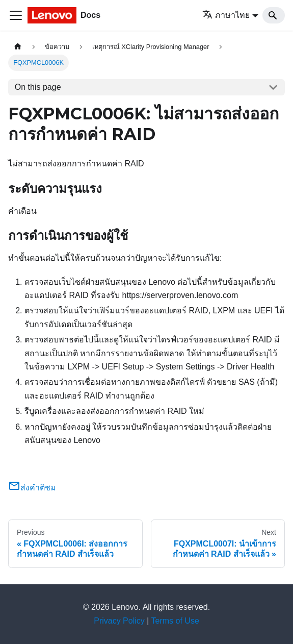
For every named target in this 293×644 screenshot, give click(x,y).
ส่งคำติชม (32, 488)
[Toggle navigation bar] (16, 15)
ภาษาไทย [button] (226, 15)
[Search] (274, 15)
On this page (38, 87)
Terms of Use (175, 621)
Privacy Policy (119, 621)
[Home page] (18, 47)
